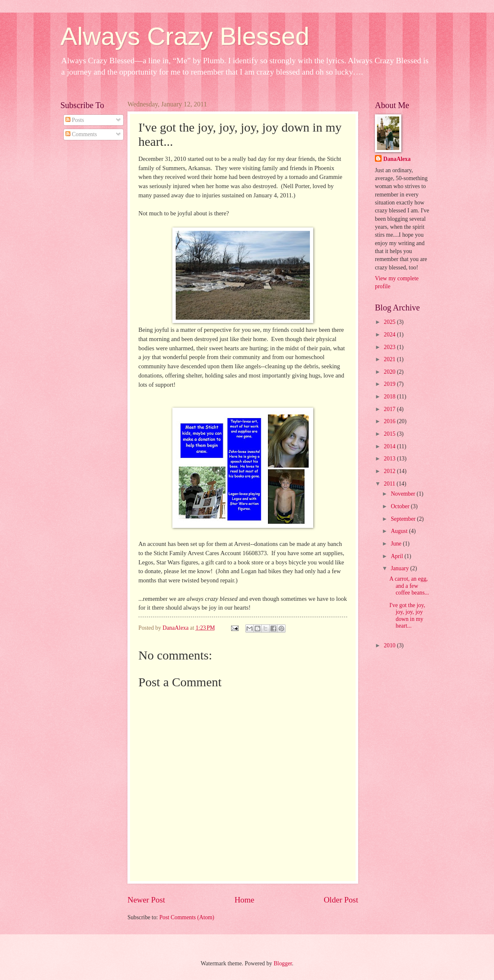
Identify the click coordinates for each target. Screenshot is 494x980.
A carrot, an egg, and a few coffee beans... (409, 586)
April (398, 556)
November (404, 494)
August (400, 531)
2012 (390, 471)
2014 (390, 446)
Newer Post (146, 900)
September (404, 519)
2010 (390, 645)
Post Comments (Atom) (187, 917)
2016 (390, 421)
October (401, 506)
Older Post (341, 900)
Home (244, 900)
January (400, 568)
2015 (390, 434)
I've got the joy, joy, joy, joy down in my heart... (407, 616)
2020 (390, 372)
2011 (390, 484)
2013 (390, 459)
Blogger (283, 963)
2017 (390, 409)
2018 (390, 397)
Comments (81, 134)
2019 (390, 384)
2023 (390, 347)
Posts (75, 120)
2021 (390, 359)
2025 (390, 322)
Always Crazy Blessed (185, 36)
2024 (390, 335)
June (397, 544)
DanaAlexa (397, 159)
